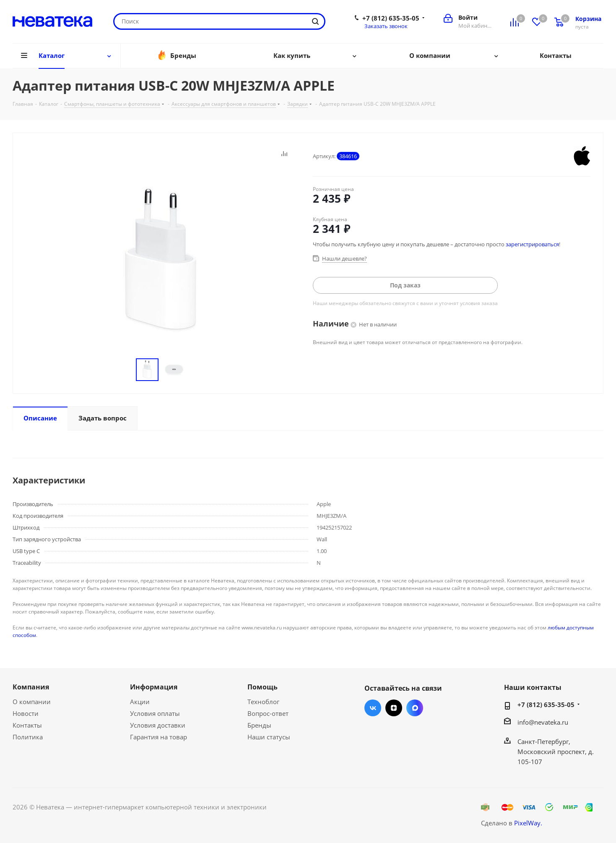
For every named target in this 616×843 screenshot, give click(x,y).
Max (415, 708)
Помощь (263, 687)
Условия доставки (158, 725)
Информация (154, 687)
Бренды (259, 725)
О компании (32, 702)
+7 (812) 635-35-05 (391, 18)
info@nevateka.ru (543, 722)
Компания (31, 687)
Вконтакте (373, 708)
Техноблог (263, 702)
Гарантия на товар (159, 737)
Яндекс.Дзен (394, 708)
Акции (140, 702)
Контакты (27, 725)
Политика (28, 737)
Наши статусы (269, 737)
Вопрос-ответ (268, 713)
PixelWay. (528, 823)
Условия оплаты (155, 713)
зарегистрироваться (532, 244)
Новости (26, 713)
